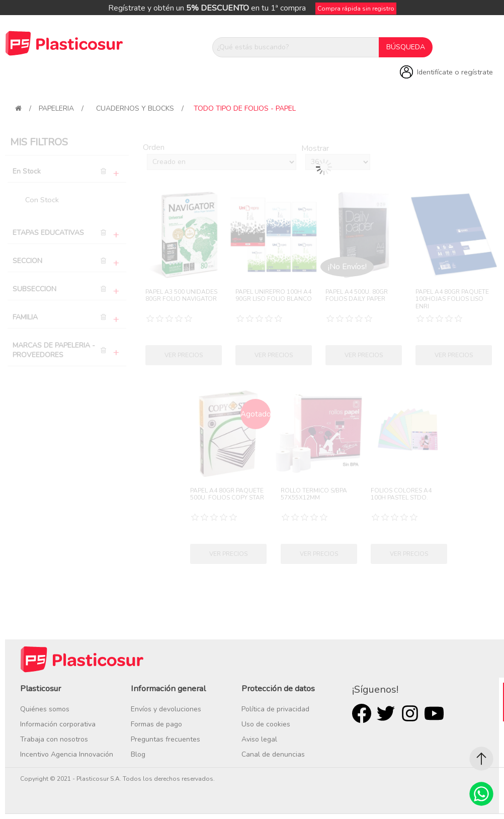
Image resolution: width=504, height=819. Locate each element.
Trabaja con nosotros (54, 739)
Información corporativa (58, 724)
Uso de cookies (266, 724)
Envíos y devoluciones (166, 709)
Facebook (362, 713)
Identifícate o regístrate (455, 72)
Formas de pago (156, 724)
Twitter (386, 713)
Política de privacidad (275, 709)
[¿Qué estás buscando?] (296, 47)
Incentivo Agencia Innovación (67, 754)
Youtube (434, 713)
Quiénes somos (45, 709)
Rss (410, 713)
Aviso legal (259, 739)
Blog (138, 754)
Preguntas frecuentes (165, 739)
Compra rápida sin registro (356, 9)
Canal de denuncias (273, 754)
